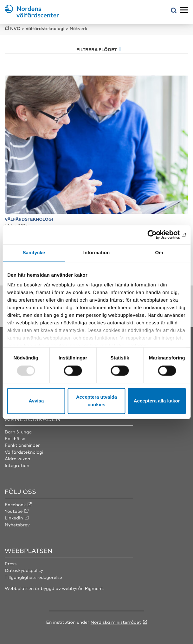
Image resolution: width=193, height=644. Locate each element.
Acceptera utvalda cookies (96, 401)
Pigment (94, 588)
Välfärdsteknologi (24, 452)
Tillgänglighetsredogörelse (33, 577)
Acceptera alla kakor (157, 401)
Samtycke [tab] (34, 253)
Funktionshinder (22, 445)
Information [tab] (97, 253)
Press (11, 564)
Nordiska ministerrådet (116, 622)
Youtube (14, 511)
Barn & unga (18, 432)
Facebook (15, 505)
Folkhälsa (15, 439)
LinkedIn (14, 518)
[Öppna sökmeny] (174, 11)
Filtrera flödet (96, 49)
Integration (17, 465)
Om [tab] (159, 253)
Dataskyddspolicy (24, 570)
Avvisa (36, 401)
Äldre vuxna (18, 459)
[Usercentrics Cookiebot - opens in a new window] (158, 235)
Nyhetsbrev (17, 525)
